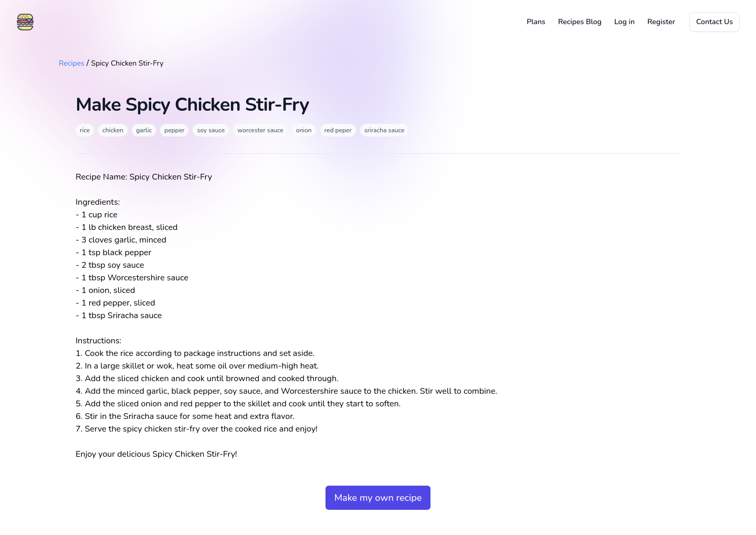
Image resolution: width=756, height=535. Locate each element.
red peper (338, 130)
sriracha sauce (385, 130)
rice (85, 130)
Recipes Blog (580, 22)
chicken (113, 130)
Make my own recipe (378, 498)
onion (304, 130)
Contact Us (715, 22)
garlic (144, 130)
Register (661, 22)
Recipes (72, 63)
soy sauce (211, 130)
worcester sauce (260, 130)
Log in (624, 22)
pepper (174, 130)
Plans (536, 22)
